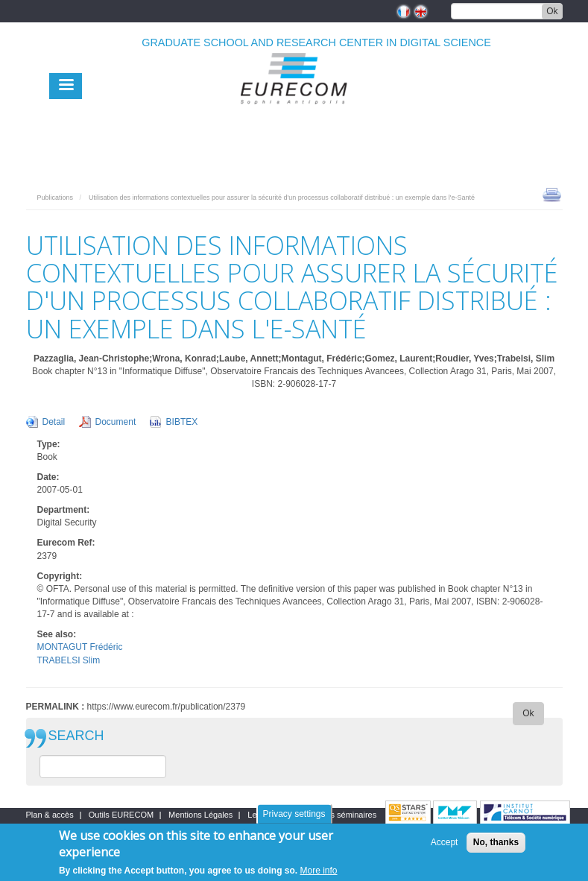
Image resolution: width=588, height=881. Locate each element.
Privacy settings (294, 814)
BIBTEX (182, 422)
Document (116, 422)
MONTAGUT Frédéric (80, 647)
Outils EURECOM (121, 815)
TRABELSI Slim (69, 660)
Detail (54, 422)
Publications (56, 198)
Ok (552, 11)
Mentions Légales (200, 815)
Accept (445, 842)
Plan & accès (50, 815)
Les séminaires (349, 815)
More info (319, 871)
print (552, 194)
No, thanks (496, 842)
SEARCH (76, 736)
